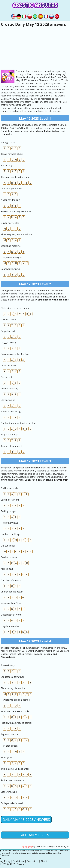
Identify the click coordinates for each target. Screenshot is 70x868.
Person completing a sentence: (16, 211)
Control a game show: (12, 188)
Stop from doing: (9, 435)
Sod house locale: (10, 488)
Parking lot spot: (9, 511)
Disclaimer (18, 861)
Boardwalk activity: (10, 269)
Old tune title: (8, 546)
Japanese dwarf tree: (11, 603)
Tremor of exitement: (12, 446)
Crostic (21, 864)
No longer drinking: (11, 200)
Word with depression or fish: (16, 711)
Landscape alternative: (12, 677)
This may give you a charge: (15, 769)
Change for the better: (12, 592)
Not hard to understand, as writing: (19, 423)
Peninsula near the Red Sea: (15, 354)
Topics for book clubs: (12, 154)
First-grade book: (9, 746)
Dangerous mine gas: (12, 257)
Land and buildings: (11, 534)
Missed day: (7, 569)
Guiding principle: (10, 223)
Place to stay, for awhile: (13, 688)
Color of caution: (9, 366)
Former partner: (9, 320)
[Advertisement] (35, 48)
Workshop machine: (11, 246)
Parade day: (7, 165)
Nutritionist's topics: (11, 580)
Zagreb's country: (10, 734)
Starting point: (8, 400)
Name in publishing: (11, 411)
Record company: (10, 389)
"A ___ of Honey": (9, 342)
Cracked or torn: (9, 557)
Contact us (32, 861)
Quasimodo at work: (11, 615)
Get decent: (7, 377)
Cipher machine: (9, 792)
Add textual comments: (13, 780)
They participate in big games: (16, 177)
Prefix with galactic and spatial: (16, 723)
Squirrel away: (8, 665)
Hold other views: (10, 523)
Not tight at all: (8, 142)
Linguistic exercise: (10, 626)
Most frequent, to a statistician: (17, 234)
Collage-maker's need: (12, 803)
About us (46, 861)
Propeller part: (8, 331)
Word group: (7, 757)
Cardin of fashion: (10, 500)
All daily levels (35, 835)
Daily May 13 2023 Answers (26, 819)
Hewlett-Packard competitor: (15, 700)
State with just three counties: (16, 308)
